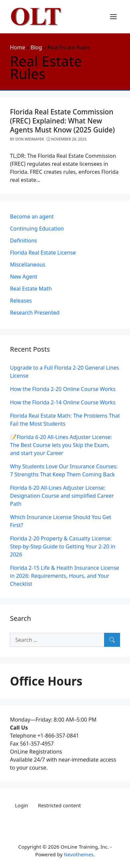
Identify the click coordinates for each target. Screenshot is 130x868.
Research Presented (35, 313)
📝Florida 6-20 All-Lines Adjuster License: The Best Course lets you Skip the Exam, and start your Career (61, 445)
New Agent (24, 277)
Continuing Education (37, 229)
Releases (21, 301)
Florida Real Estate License (43, 253)
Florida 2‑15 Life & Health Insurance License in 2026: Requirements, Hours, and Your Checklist (65, 576)
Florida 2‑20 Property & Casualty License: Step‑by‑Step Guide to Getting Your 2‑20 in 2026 (63, 546)
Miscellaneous (28, 265)
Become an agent (32, 216)
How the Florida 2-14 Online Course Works (63, 402)
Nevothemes (79, 854)
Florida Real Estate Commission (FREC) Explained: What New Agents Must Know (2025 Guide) (62, 121)
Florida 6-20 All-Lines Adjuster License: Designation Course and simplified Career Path (62, 496)
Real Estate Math (31, 289)
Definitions (24, 241)
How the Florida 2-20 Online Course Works (63, 389)
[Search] (112, 640)
